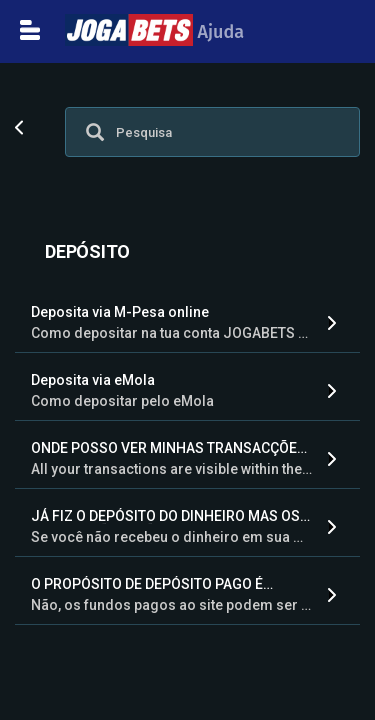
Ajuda (154, 32)
